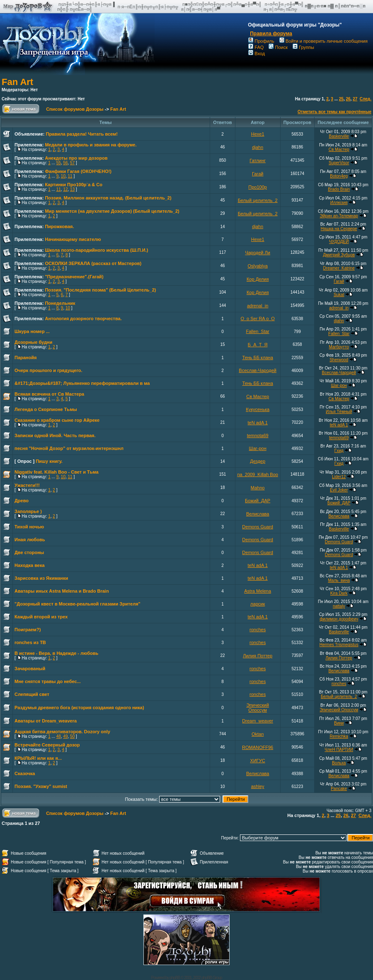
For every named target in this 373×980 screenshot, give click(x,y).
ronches (258, 630)
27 (355, 99)
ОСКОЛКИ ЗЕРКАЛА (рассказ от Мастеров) (93, 263)
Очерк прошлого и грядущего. (48, 370)
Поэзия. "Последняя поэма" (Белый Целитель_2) (100, 290)
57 (72, 163)
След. (366, 99)
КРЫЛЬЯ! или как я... (38, 758)
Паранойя (25, 357)
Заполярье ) (28, 511)
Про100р (258, 187)
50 (72, 736)
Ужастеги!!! (27, 485)
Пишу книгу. (49, 461)
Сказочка (25, 773)
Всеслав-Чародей (258, 370)
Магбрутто (339, 347)
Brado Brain (339, 189)
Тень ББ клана (258, 357)
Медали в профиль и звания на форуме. (91, 145)
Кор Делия (258, 279)
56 (65, 163)
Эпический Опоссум (257, 708)
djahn (258, 147)
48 (59, 736)
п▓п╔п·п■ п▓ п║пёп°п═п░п (336, 6)
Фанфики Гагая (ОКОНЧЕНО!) (78, 171)
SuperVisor (339, 163)
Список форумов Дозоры (75, 109)
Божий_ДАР (258, 501)
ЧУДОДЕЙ (339, 242)
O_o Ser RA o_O (258, 319)
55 (59, 163)
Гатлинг (258, 160)
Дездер (258, 461)
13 (72, 189)
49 (65, 736)
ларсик (258, 604)
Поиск (278, 47)
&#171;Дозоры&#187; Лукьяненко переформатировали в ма (82, 383)
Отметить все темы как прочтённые (334, 112)
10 (63, 176)
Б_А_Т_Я (258, 345)
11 (70, 176)
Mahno (258, 488)
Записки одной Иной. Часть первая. (55, 435)
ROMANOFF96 (258, 747)
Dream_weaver (258, 721)
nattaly (339, 606)
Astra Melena (258, 591)
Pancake (339, 789)
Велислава (258, 514)
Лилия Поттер (258, 656)
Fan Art (17, 82)
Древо (22, 501)
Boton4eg (339, 176)
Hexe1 (258, 134)
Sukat (339, 295)
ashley (258, 786)
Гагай (258, 174)
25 (341, 99)
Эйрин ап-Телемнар (339, 216)
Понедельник (60, 303)
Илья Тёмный (339, 412)
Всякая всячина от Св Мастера (49, 394)
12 (65, 189)
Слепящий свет (32, 694)
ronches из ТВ (30, 642)
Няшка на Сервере (339, 229)
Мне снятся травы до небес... (48, 681)
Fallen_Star (258, 331)
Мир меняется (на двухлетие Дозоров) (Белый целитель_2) (112, 211)
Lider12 (339, 477)
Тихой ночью (29, 527)
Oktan (258, 734)
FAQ (256, 47)
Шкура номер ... (32, 331)
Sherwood (339, 360)
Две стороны (29, 552)
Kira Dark (339, 593)
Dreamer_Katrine (339, 268)
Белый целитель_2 (258, 200)
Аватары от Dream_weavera (46, 721)
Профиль (261, 41)
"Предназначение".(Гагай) (74, 277)
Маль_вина (339, 580)
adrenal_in (258, 306)
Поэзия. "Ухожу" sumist (41, 786)
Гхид (339, 451)
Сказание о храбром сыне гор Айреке (57, 420)
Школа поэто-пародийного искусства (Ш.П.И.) (96, 250)
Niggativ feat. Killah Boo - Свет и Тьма (57, 472)
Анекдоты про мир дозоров (76, 158)
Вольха (339, 763)
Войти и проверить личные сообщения (323, 41)
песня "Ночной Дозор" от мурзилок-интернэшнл (69, 448)
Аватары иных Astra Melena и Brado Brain (62, 591)
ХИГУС (258, 761)
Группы (303, 47)
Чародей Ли (258, 253)
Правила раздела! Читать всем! (81, 134)
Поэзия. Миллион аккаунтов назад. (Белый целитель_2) (108, 198)
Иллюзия (339, 203)
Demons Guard (258, 527)
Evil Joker (339, 490)
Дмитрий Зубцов (339, 255)
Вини (339, 723)
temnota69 (258, 435)
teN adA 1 (257, 423)
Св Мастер (339, 150)
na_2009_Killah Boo (257, 474)
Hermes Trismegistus (339, 645)
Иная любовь (30, 540)
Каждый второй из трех (41, 617)
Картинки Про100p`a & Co (74, 185)
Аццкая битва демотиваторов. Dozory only (62, 732)
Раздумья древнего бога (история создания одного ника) (79, 708)
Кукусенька (258, 409)
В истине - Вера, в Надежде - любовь (56, 653)
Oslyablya (258, 266)
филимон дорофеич (339, 619)
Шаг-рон (339, 385)
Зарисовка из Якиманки (41, 578)
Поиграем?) (28, 630)
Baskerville (339, 136)
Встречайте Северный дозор (47, 745)
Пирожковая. (59, 226)
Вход (257, 53)
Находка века (30, 565)
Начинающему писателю (73, 239)
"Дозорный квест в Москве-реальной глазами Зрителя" (78, 604)
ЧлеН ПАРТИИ (339, 750)
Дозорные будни (33, 342)
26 (348, 99)
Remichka (339, 736)
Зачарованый (30, 669)
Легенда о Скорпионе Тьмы (46, 409)
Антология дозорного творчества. (83, 319)
